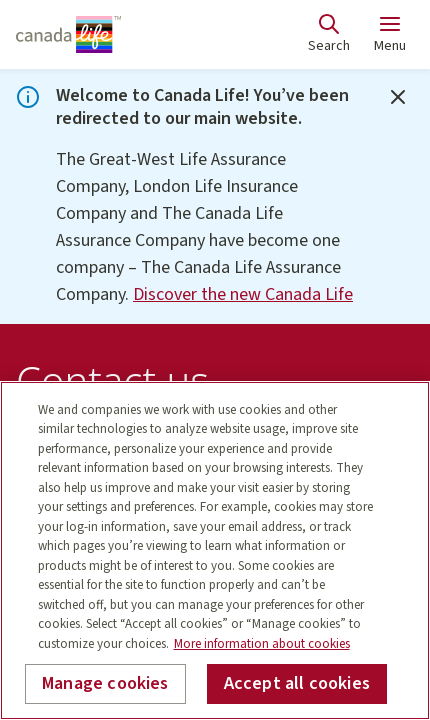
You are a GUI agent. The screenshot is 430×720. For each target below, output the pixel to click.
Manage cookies (105, 683)
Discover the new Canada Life (243, 294)
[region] (215, 550)
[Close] (398, 97)
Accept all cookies (297, 683)
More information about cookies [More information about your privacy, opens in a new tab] (262, 644)
